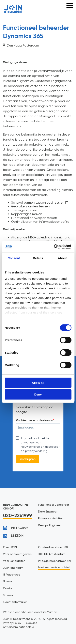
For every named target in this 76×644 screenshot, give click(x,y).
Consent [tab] (14, 258)
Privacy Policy (12, 623)
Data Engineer (48, 512)
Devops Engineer (49, 525)
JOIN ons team (13, 568)
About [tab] (62, 258)
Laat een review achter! (54, 567)
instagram (16, 528)
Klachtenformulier (15, 602)
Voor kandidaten (14, 561)
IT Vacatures (12, 575)
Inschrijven (27, 459)
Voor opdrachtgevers (17, 554)
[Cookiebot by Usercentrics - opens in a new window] (54, 247)
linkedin (13, 536)
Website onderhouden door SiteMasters (30, 612)
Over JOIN (10, 547)
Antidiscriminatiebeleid (19, 627)
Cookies (32, 623)
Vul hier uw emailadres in (34, 420)
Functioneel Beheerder (54, 505)
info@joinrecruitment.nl (55, 561)
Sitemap (9, 595)
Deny (38, 394)
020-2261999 (17, 516)
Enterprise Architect (51, 519)
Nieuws (8, 582)
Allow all (38, 383)
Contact (9, 588)
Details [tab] (38, 258)
